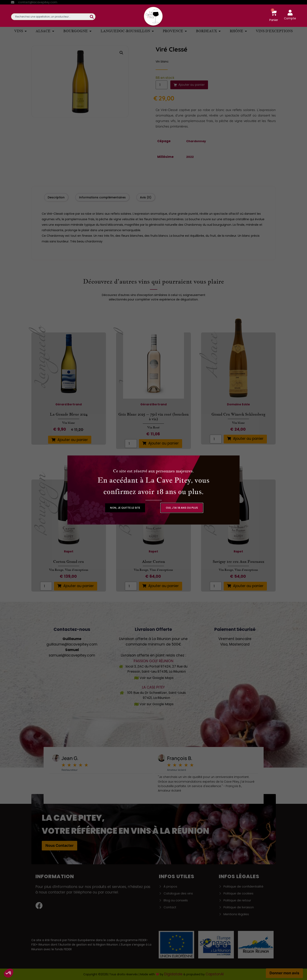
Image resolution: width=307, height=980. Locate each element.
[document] (153, 490)
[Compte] (290, 13)
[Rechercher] (93, 17)
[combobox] (50, 17)
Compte (290, 18)
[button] (125, 508)
